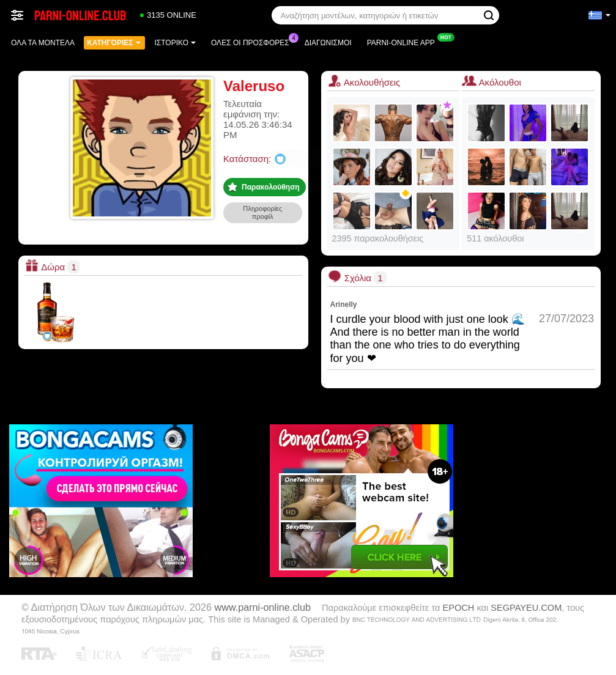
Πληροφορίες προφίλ (262, 212)
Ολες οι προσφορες (253, 42)
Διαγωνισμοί (328, 43)
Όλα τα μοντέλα (43, 43)
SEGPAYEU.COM (526, 608)
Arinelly (344, 304)
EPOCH (459, 608)
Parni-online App (404, 42)
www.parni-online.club (263, 607)
